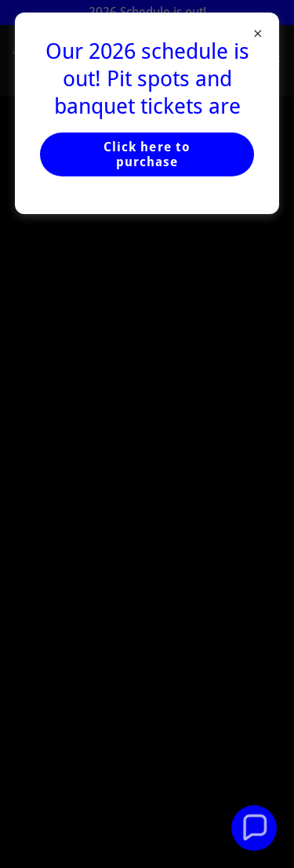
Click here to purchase (147, 154)
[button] (254, 828)
